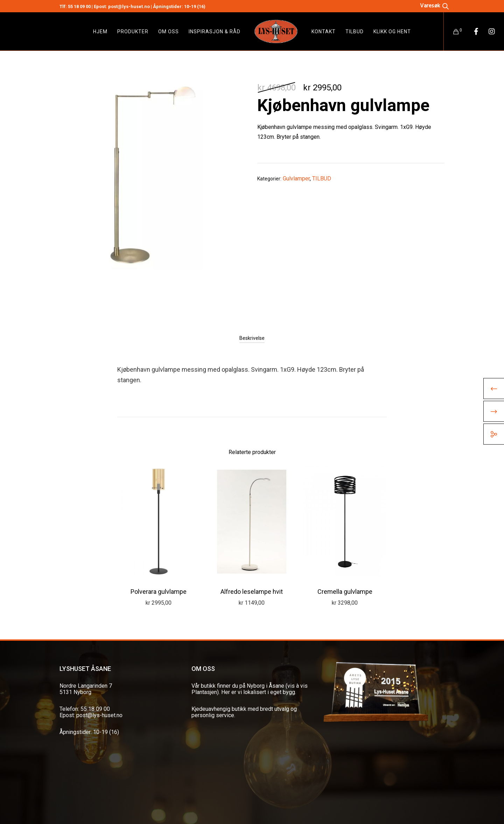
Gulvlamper (296, 178)
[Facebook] (472, 32)
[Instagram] (487, 32)
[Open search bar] (434, 6)
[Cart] (452, 32)
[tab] (252, 338)
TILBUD (322, 178)
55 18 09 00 (79, 6)
